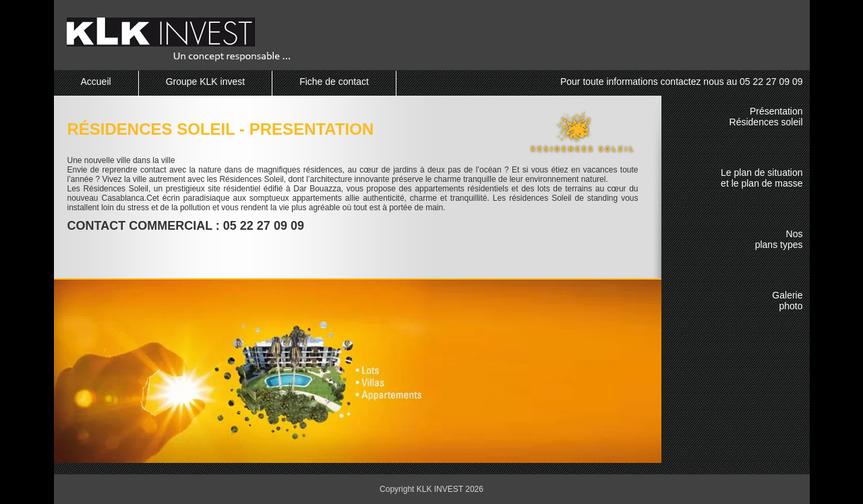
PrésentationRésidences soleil (766, 117)
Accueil (96, 82)
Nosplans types (779, 239)
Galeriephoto (787, 301)
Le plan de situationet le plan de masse (762, 178)
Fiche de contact (334, 82)
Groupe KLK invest (206, 82)
